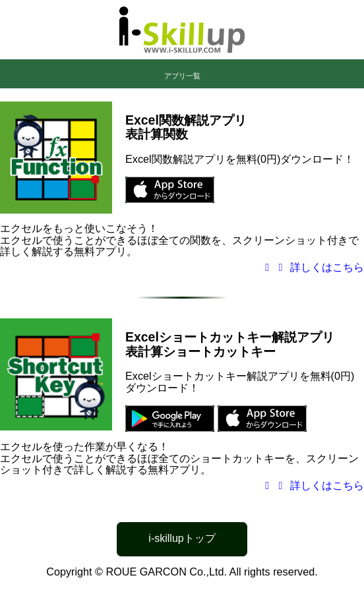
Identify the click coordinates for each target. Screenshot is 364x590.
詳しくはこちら (312, 267)
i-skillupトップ (182, 538)
